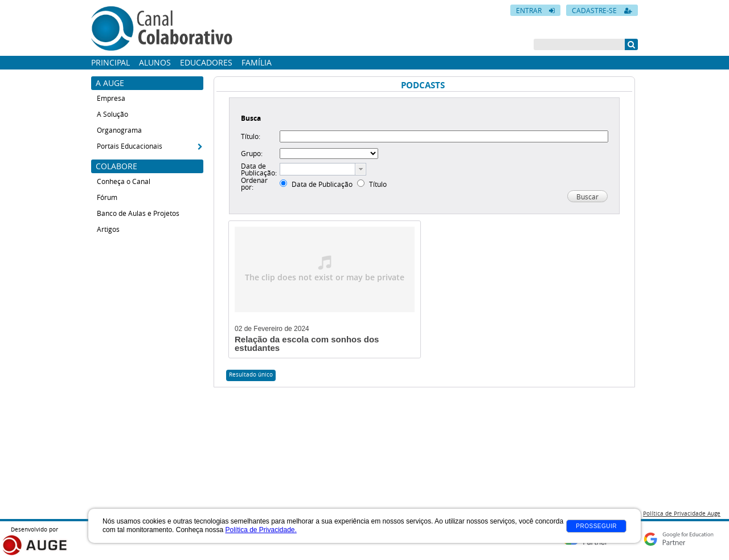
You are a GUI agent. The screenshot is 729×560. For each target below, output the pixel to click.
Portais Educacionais (130, 146)
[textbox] (318, 169)
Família (257, 62)
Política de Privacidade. (261, 530)
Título (378, 184)
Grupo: (252, 153)
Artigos (108, 229)
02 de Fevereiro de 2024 (272, 329)
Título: (251, 136)
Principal (110, 62)
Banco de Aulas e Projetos (138, 213)
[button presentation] (361, 169)
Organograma (119, 130)
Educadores (206, 62)
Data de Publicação (322, 184)
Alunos (155, 62)
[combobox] (323, 169)
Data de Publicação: (259, 169)
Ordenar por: (254, 183)
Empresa (111, 98)
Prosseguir (596, 526)
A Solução (112, 114)
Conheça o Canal (124, 181)
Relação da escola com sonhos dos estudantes (307, 343)
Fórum (107, 197)
